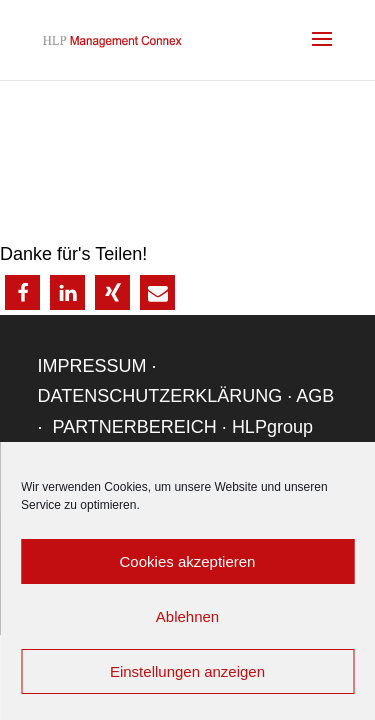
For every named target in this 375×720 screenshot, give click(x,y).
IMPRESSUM (92, 366)
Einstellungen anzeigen (187, 671)
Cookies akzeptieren (188, 561)
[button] (22, 292)
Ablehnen (187, 616)
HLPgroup (272, 427)
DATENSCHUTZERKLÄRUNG (160, 396)
